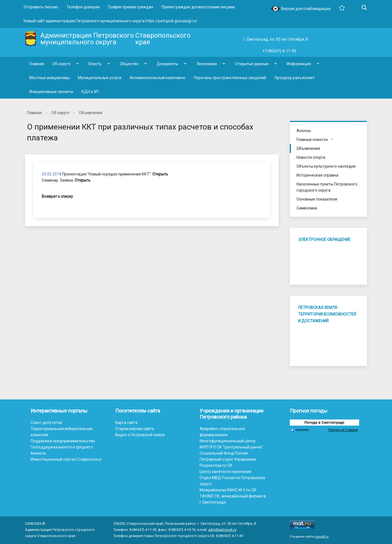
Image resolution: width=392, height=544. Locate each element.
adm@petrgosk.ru (222, 530)
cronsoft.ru (322, 537)
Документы (167, 64)
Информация (299, 64)
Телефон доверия (83, 7)
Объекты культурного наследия (326, 166)
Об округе (61, 64)
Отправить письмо (41, 7)
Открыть (160, 174)
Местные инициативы (49, 78)
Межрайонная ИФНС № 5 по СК (228, 490)
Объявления (90, 113)
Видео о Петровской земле (140, 435)
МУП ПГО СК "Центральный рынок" (231, 447)
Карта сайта (126, 423)
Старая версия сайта (135, 429)
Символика (307, 208)
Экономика (207, 64)
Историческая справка (317, 175)
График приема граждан (131, 7)
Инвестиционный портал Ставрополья (66, 459)
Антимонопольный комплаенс (158, 78)
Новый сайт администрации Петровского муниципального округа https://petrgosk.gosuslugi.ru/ (111, 21)
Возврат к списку (57, 196)
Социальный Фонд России (224, 453)
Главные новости (312, 140)
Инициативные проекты (51, 92)
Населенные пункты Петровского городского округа (327, 187)
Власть (95, 64)
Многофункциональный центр (228, 441)
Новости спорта (311, 157)
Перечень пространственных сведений (230, 78)
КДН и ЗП (90, 92)
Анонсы (304, 131)
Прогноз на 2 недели (343, 430)
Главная (37, 64)
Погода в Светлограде (325, 422)
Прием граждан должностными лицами (198, 7)
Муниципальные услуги (100, 78)
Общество (129, 64)
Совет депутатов (46, 423)
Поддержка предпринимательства (63, 441)
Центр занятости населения (226, 472)
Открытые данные (252, 64)
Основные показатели (317, 199)
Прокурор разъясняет (295, 78)
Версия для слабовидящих (301, 9)
